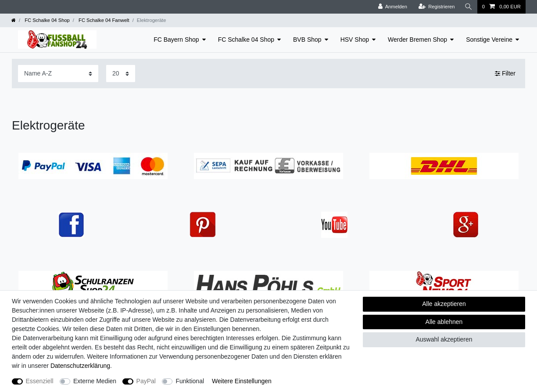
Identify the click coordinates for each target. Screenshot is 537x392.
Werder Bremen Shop (417, 40)
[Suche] (469, 7)
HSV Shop (355, 40)
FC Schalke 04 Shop (47, 20)
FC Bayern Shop (176, 40)
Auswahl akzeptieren (444, 339)
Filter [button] (505, 74)
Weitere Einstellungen (242, 381)
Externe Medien (95, 381)
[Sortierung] (58, 74)
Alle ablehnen (444, 322)
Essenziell (40, 381)
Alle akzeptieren (444, 304)
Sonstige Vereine (489, 40)
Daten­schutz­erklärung (80, 366)
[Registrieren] (436, 7)
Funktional (190, 381)
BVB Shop (307, 40)
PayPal (146, 381)
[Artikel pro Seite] (121, 74)
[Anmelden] (392, 7)
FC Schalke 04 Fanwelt (103, 20)
